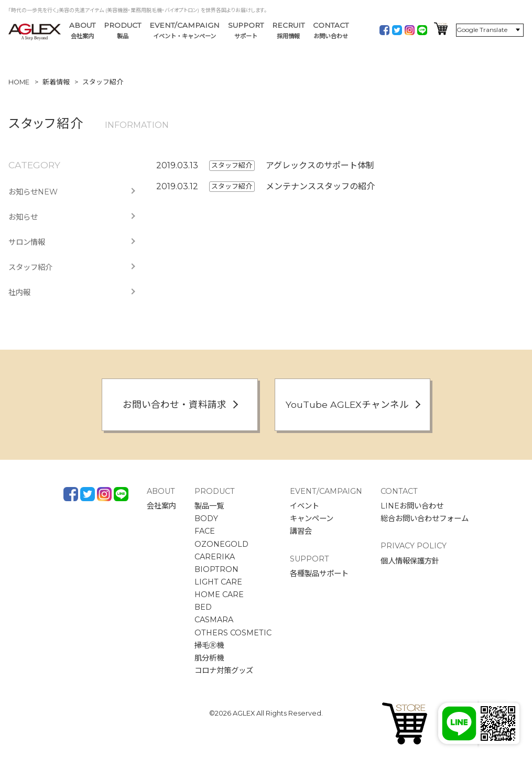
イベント (305, 506)
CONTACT (331, 31)
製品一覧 (209, 506)
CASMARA (214, 620)
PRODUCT (122, 31)
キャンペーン (312, 518)
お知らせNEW (33, 192)
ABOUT (82, 31)
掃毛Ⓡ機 (209, 645)
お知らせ (23, 217)
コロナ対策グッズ (224, 671)
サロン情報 (27, 242)
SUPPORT (246, 31)
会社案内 (161, 506)
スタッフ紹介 (30, 267)
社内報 (19, 293)
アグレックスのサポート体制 (320, 165)
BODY (206, 518)
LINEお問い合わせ (412, 506)
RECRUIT (288, 31)
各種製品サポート (319, 574)
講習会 (301, 531)
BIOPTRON (216, 569)
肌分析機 (209, 658)
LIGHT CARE (218, 582)
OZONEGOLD (221, 544)
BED (203, 607)
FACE (205, 531)
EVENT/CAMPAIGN (184, 31)
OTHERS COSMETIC (233, 633)
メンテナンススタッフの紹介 (320, 186)
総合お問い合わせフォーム (425, 518)
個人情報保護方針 (410, 561)
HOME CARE (219, 594)
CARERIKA (215, 557)
